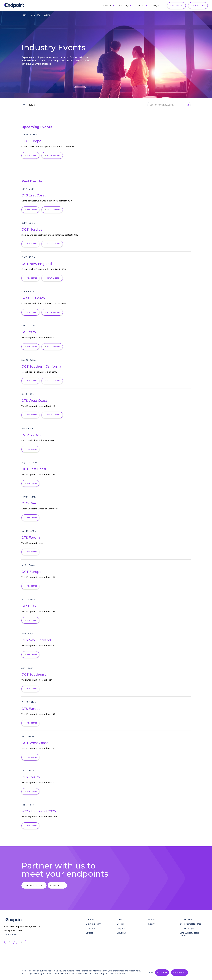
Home (24, 15)
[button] (108, 6)
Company (36, 15)
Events (47, 15)
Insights (156, 6)
